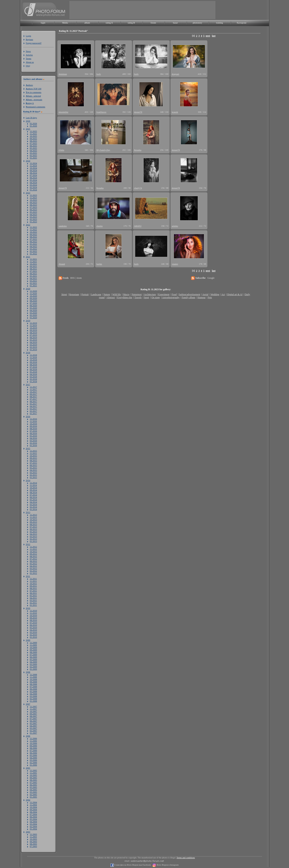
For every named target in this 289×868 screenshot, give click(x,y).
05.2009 (33, 659)
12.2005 (33, 770)
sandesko (63, 226)
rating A (109, 23)
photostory (197, 23)
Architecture (150, 294)
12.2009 (33, 643)
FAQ (28, 66)
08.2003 (33, 844)
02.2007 (33, 731)
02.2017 (33, 411)
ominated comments (36, 107)
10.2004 (33, 807)
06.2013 (33, 529)
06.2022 (33, 242)
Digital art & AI (235, 294)
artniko (175, 226)
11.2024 (33, 166)
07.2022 (33, 239)
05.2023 (33, 212)
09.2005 (33, 778)
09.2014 (33, 490)
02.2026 (33, 123)
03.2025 (33, 153)
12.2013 (33, 515)
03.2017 (33, 409)
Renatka (138, 150)
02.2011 (33, 603)
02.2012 (33, 571)
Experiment (164, 294)
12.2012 (33, 547)
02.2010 (33, 635)
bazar (175, 23)
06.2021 (33, 274)
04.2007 (33, 726)
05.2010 (33, 627)
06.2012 (33, 561)
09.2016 (33, 426)
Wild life (117, 294)
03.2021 (33, 281)
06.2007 (33, 721)
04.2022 (33, 246)
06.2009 (33, 657)
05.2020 (33, 308)
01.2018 (33, 381)
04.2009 (33, 662)
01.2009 (33, 669)
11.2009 (33, 645)
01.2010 (33, 637)
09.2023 (33, 202)
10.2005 (33, 775)
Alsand (62, 264)
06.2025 (33, 146)
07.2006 (33, 750)
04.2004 (33, 822)
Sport (146, 297)
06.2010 (33, 625)
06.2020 (33, 305)
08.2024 (33, 173)
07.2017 (33, 399)
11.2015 (33, 453)
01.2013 (33, 541)
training (219, 23)
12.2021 (33, 259)
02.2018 (33, 379)
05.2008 (33, 691)
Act (223, 294)
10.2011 (33, 583)
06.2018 (33, 369)
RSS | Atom (76, 278)
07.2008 (33, 687)
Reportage (74, 294)
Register (30, 39)
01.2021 (33, 286)
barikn (99, 264)
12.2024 (33, 163)
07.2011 (33, 591)
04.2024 (33, 182)
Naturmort (137, 294)
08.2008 (33, 684)
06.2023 (33, 210)
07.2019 (33, 335)
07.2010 (33, 623)
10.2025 (33, 136)
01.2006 (33, 765)
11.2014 (33, 485)
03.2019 (33, 345)
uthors (29, 85)
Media (65, 23)
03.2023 (33, 217)
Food (174, 294)
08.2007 (33, 716)
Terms (29, 58)
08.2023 (33, 205)
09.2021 (33, 266)
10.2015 (33, 456)
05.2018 (33, 372)
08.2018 (33, 365)
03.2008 (33, 696)
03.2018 (33, 377)
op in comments (34, 92)
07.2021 (33, 271)
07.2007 (33, 718)
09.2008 (33, 682)
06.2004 (33, 817)
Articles (29, 55)
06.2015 (33, 465)
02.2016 (33, 443)
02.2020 (33, 315)
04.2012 (33, 566)
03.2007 (33, 728)
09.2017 (33, 394)
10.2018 (33, 360)
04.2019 (33, 342)
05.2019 (33, 340)
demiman (63, 74)
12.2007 (33, 706)
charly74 (138, 188)
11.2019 (33, 325)
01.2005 (33, 797)
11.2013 (33, 517)
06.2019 (33, 337)
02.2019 (33, 347)
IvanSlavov (101, 112)
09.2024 (33, 170)
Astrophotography (171, 297)
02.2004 (33, 826)
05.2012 (33, 564)
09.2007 (33, 714)
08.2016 (33, 428)
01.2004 (33, 829)
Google (211, 278)
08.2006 (33, 748)
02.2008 (33, 699)
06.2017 (33, 401)
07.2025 (33, 143)
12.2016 (33, 419)
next (208, 36)
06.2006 (33, 753)
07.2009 (33, 655)
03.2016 (33, 441)
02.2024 (33, 187)
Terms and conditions (186, 858)
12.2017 (33, 387)
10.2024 (33, 168)
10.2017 (33, 392)
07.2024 (33, 175)
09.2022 (33, 234)
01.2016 (33, 445)
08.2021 (33, 269)
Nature (107, 294)
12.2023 (33, 195)
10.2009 (33, 647)
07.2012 (33, 559)
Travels (138, 297)
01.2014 (33, 509)
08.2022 (33, 237)
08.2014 (33, 492)
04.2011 (33, 598)
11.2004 (33, 805)
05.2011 (33, 595)
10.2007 (33, 711)
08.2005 (33, 780)
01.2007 (33, 733)
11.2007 (33, 709)
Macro (126, 294)
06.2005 (33, 785)
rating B (131, 23)
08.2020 (33, 301)
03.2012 (33, 568)
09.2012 (33, 554)
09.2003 (33, 841)
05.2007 (33, 723)
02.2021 (33, 283)
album (87, 23)
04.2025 (33, 151)
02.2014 (33, 507)
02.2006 (33, 762)
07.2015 (33, 463)
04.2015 (33, 470)
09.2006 (33, 746)
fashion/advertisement (190, 294)
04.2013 (33, 534)
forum (153, 23)
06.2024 (33, 178)
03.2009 (33, 664)
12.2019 (33, 323)
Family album (189, 297)
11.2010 (33, 613)
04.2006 (33, 758)
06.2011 (33, 593)
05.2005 (33, 787)
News (28, 51)
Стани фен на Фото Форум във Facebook (132, 865)
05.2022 (33, 244)
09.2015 (33, 458)
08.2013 (33, 524)
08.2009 (33, 652)
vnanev (175, 264)
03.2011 (33, 600)
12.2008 (33, 674)
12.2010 (33, 611)
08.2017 (33, 397)
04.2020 (33, 310)
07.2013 (33, 527)
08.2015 (33, 460)
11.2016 (33, 421)
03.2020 (33, 313)
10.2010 (33, 615)
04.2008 (33, 694)
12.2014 (33, 483)
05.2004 (33, 819)
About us (30, 62)
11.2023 (33, 198)
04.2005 (33, 790)
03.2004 (33, 824)
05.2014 (33, 500)
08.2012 (33, 556)
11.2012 (33, 549)
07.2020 (33, 303)
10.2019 (33, 328)
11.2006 (33, 741)
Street (64, 294)
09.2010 (33, 618)
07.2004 (33, 814)
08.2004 (33, 812)
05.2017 (33, 404)
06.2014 (33, 497)
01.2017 (33, 413)
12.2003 (33, 834)
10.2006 (33, 743)
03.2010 (33, 632)
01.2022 (33, 254)
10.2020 (33, 296)
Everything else (125, 297)
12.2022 (33, 227)
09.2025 (33, 138)
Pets (210, 297)
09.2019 (33, 330)
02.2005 (33, 794)
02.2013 (33, 539)
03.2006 (33, 760)
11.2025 (33, 134)
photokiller (64, 112)
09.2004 (33, 810)
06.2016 (33, 433)
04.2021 (33, 278)
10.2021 (33, 264)
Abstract (111, 297)
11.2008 (33, 677)
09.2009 (33, 650)
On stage (156, 297)
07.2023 (33, 207)
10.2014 (33, 488)
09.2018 (33, 362)
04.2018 (33, 374)
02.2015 (33, 475)
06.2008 (33, 689)
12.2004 (33, 802)
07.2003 (33, 846)
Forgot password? (34, 43)
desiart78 (138, 112)
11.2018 (33, 357)
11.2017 (33, 389)
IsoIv (99, 74)
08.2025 (33, 141)
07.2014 (33, 495)
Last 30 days (31, 118)
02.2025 (33, 155)
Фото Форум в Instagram (167, 865)
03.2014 (33, 504)
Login (28, 36)
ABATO (138, 226)
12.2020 (33, 291)
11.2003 (33, 837)
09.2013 (33, 522)
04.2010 (33, 630)
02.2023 (33, 219)
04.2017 (33, 406)
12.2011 (33, 579)
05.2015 (33, 468)
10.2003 (33, 839)
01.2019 (33, 349)
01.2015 (33, 477)
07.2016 (33, 431)
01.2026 (33, 126)
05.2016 (33, 436)
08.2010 (33, 620)
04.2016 (33, 438)
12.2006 (33, 738)
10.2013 (33, 520)
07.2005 (33, 782)
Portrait (85, 294)
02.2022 (33, 251)
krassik (175, 112)
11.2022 (33, 230)
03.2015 (33, 472)
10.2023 (33, 200)
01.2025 (33, 158)
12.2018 (33, 355)
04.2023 (33, 214)
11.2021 (33, 261)
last (214, 36)
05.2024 (33, 180)
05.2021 (33, 276)
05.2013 (33, 532)
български (242, 23)
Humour (202, 297)
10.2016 (33, 424)
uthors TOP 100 (34, 89)
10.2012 (33, 551)
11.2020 (33, 293)
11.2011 (33, 581)
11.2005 (33, 773)
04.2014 (33, 502)
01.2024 (33, 190)
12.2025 (33, 131)
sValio (62, 150)
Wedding (215, 294)
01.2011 (33, 605)
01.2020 (33, 318)
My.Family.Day (103, 150)
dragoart (176, 74)
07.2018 (33, 367)
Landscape (96, 294)
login (43, 23)
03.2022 (33, 249)
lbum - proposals (34, 99)
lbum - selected (33, 96)
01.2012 (33, 573)
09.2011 (33, 586)
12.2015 (33, 451)
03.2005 (33, 792)
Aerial (205, 294)
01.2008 (33, 701)
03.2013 (33, 536)
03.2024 (33, 185)
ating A (30, 103)
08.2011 (33, 588)
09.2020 (33, 298)
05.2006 (33, 755)
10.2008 (33, 679)
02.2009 (33, 667)
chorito (100, 226)
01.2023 (33, 222)
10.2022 (33, 232)
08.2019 (33, 333)
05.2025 (33, 148)
